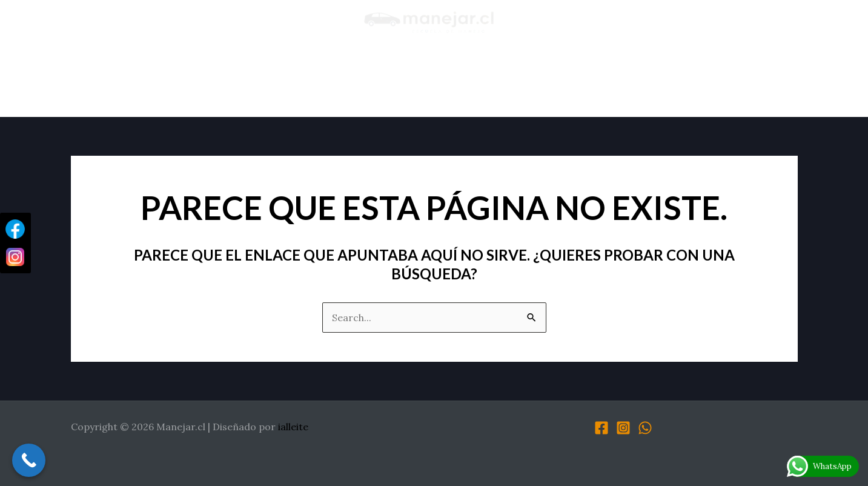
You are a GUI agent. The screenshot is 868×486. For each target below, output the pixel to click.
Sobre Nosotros (200, 81)
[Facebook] (601, 428)
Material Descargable (484, 81)
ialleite (293, 427)
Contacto (738, 81)
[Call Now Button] (29, 460)
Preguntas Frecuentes (627, 81)
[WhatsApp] (645, 428)
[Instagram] (623, 428)
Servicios (379, 81)
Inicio (119, 81)
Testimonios (299, 81)
